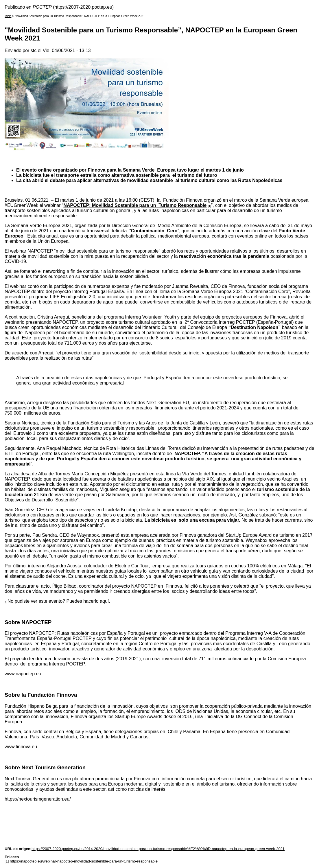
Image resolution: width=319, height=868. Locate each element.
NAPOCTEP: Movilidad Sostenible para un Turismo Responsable (135, 205)
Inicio (8, 16)
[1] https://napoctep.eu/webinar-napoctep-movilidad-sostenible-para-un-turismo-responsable (81, 861)
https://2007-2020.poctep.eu (83, 7)
